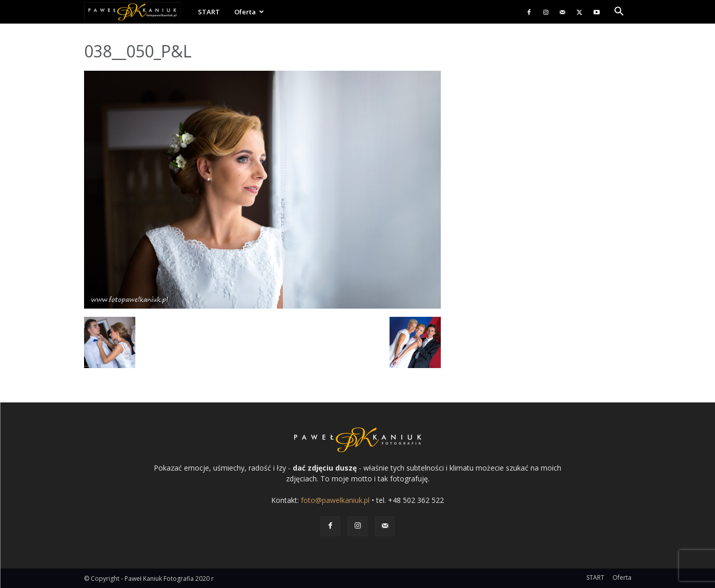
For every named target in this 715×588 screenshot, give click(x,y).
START (209, 12)
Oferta (249, 12)
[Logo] (137, 12)
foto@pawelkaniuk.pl (335, 500)
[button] (619, 13)
